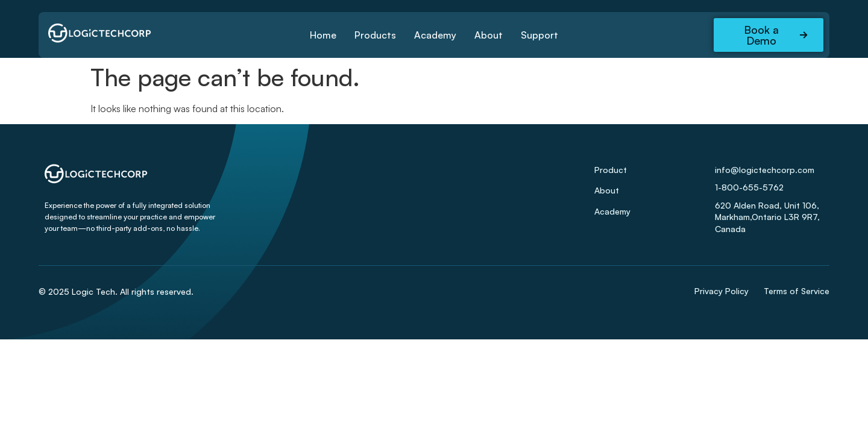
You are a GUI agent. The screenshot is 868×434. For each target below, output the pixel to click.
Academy (435, 35)
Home (323, 35)
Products (375, 35)
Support (539, 35)
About (489, 35)
